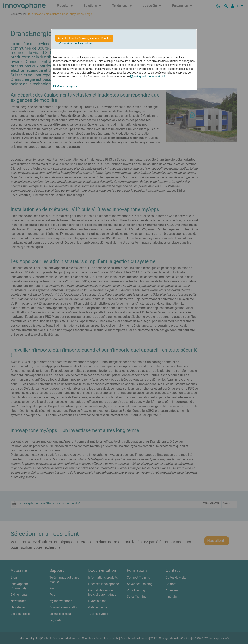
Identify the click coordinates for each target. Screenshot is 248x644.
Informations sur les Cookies (75, 44)
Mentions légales (65, 86)
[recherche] (227, 6)
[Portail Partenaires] (233, 6)
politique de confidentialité (148, 77)
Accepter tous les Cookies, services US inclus (84, 38)
